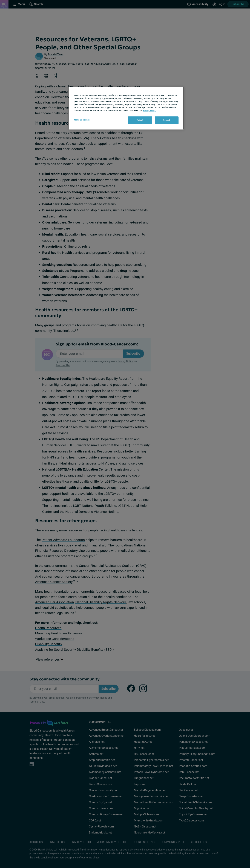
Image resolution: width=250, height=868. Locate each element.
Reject (140, 120)
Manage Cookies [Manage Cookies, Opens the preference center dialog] (82, 120)
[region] (126, 108)
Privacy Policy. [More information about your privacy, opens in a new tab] (149, 110)
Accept (166, 120)
